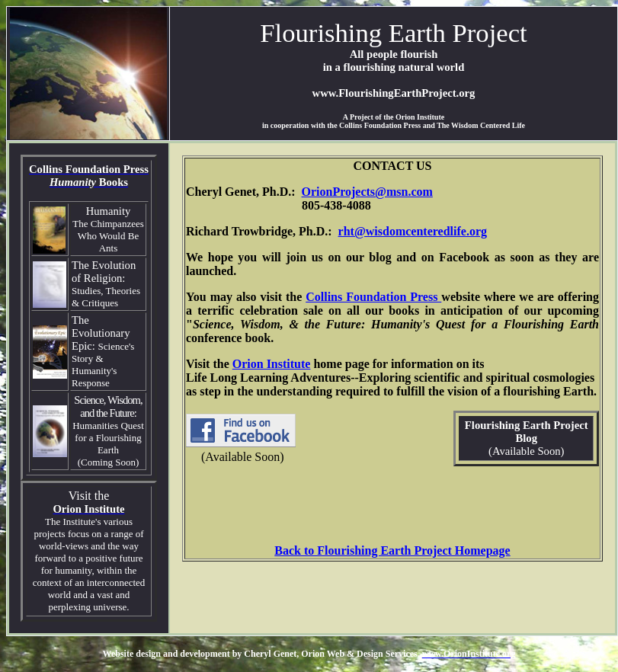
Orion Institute (272, 364)
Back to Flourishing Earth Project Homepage (392, 550)
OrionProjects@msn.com (367, 192)
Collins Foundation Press (373, 297)
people (382, 54)
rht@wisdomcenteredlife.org (413, 231)
